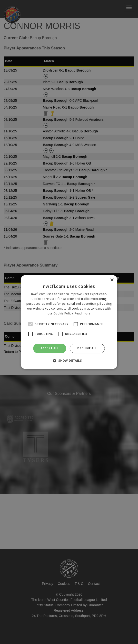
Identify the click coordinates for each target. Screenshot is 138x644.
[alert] (69, 322)
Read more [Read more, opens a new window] (83, 313)
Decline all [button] (87, 348)
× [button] (112, 280)
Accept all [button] (50, 348)
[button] (69, 360)
